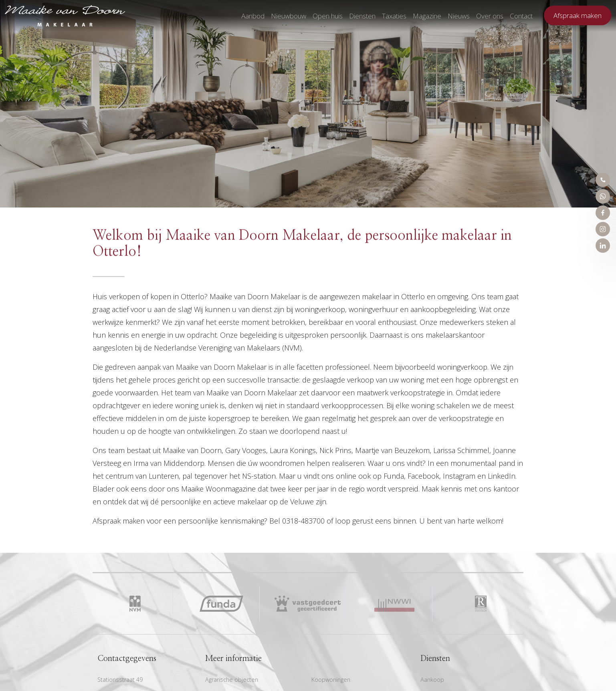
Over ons (490, 16)
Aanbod (253, 16)
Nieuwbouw (289, 16)
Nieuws (459, 16)
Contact (521, 16)
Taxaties (394, 16)
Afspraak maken (578, 15)
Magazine (427, 16)
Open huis (328, 16)
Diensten (362, 16)
